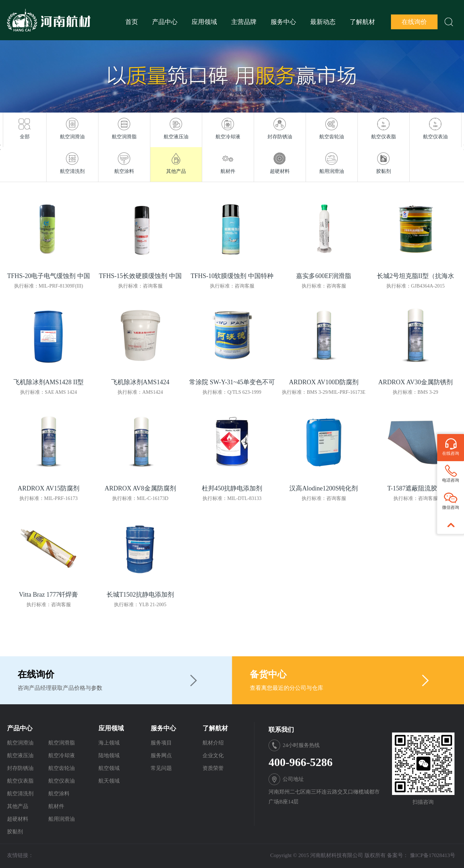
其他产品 (18, 806)
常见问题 (161, 768)
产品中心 (165, 22)
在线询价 (414, 22)
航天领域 (109, 781)
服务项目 (161, 743)
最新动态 (323, 22)
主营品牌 (244, 22)
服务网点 (161, 755)
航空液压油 (20, 755)
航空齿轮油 (62, 768)
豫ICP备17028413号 (433, 855)
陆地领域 (109, 755)
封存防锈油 (20, 768)
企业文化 (213, 755)
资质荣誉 (213, 768)
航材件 (56, 806)
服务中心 (283, 22)
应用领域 (204, 22)
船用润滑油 (62, 819)
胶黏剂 (15, 832)
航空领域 (109, 768)
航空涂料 (59, 794)
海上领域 (109, 743)
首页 (132, 22)
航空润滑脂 (62, 743)
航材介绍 (213, 743)
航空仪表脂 (20, 781)
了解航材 (362, 22)
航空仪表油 (62, 781)
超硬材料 (18, 819)
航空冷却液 (62, 755)
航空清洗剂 (20, 794)
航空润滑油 (20, 743)
